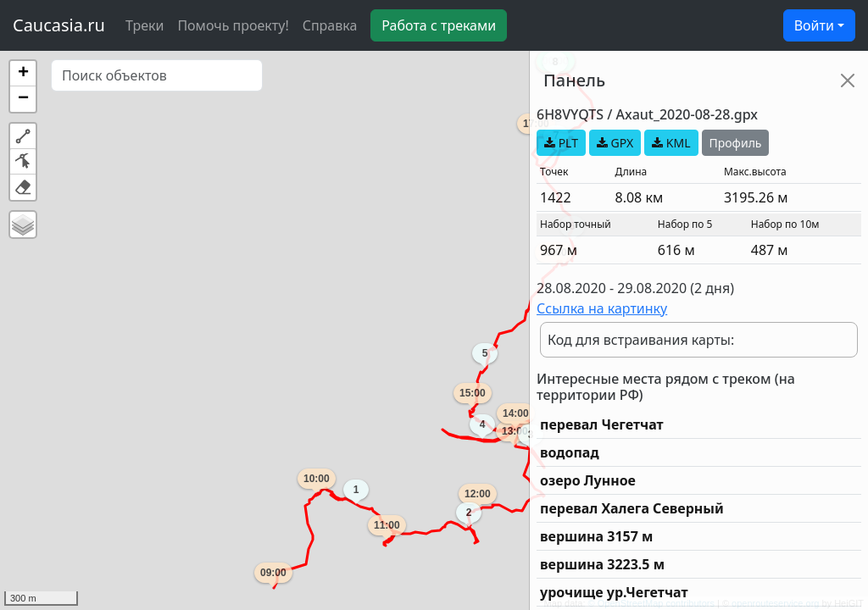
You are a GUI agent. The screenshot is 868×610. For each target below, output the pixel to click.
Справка (330, 25)
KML (671, 143)
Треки (145, 25)
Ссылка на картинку (602, 308)
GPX (615, 143)
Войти (814, 25)
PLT (561, 143)
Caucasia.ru (59, 25)
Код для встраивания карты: (641, 340)
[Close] (848, 80)
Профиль (736, 143)
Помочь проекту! (233, 25)
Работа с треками (439, 25)
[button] (23, 74)
